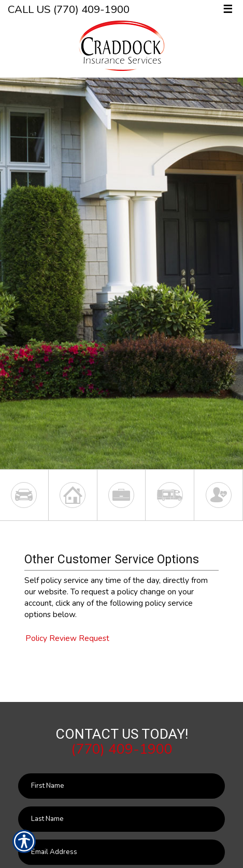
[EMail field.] (121, 852)
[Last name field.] (121, 819)
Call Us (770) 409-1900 (69, 9)
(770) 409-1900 (122, 749)
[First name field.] (121, 786)
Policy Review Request (67, 638)
